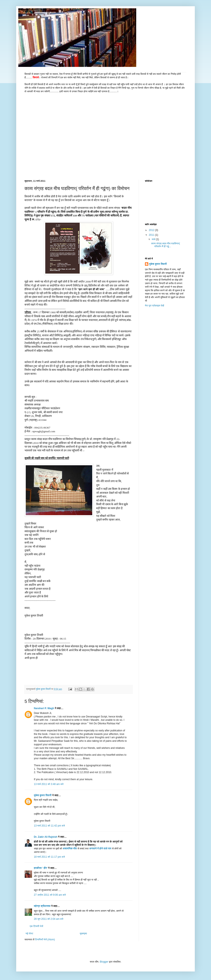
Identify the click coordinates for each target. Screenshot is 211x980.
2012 (152, 230)
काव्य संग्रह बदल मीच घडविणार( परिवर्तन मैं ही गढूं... (166, 245)
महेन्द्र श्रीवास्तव (42, 906)
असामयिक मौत (70, 849)
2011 (152, 235)
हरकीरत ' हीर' (41, 868)
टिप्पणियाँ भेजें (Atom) (45, 939)
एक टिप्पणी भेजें (36, 926)
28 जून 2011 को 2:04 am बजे (48, 919)
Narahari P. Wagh (44, 708)
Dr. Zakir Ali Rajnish (46, 837)
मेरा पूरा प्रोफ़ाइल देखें (155, 306)
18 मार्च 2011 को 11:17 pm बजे (49, 857)
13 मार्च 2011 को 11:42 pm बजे (49, 826)
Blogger (104, 962)
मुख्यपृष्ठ (83, 933)
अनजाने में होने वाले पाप (100, 849)
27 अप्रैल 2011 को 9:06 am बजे (50, 895)
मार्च (154, 239)
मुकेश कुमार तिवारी (43, 795)
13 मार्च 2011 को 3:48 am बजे (49, 784)
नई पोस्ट (29, 933)
